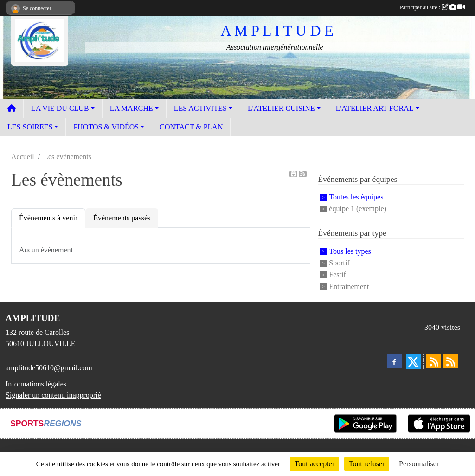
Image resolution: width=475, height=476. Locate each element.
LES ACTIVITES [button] (200, 108)
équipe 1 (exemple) (358, 209)
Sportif (339, 263)
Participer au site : (432, 7)
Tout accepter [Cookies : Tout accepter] (315, 464)
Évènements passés (122, 218)
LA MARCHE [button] (132, 108)
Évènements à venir (48, 218)
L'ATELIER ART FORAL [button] (375, 108)
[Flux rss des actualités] (434, 361)
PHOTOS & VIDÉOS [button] (106, 127)
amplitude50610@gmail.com (49, 368)
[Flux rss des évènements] (450, 361)
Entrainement (349, 286)
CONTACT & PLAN (191, 127)
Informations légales (36, 384)
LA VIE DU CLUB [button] (60, 108)
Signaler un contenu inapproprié (53, 395)
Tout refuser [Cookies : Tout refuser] (367, 464)
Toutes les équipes (356, 197)
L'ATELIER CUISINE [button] (281, 108)
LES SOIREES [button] (30, 127)
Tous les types (350, 251)
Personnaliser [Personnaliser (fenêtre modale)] (419, 464)
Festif (337, 275)
